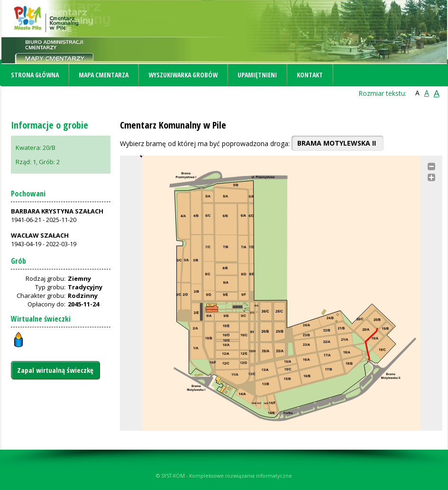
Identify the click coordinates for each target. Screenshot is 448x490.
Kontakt (310, 75)
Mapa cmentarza (104, 75)
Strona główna (35, 75)
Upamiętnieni (257, 75)
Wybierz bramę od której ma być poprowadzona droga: (205, 143)
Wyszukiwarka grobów (183, 75)
